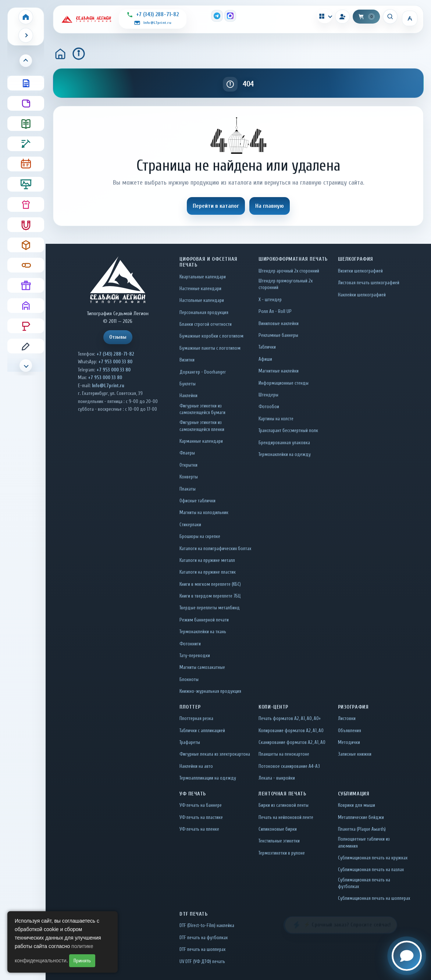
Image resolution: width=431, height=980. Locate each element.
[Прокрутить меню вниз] (26, 366)
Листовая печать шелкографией (369, 283)
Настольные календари (202, 300)
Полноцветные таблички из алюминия (364, 842)
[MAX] (230, 16)
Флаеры (187, 453)
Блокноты (189, 679)
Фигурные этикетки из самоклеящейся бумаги (202, 409)
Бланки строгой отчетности (206, 324)
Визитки (187, 360)
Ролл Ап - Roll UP (275, 311)
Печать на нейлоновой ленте (286, 817)
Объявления (350, 730)
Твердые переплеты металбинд (210, 608)
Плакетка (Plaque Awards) (362, 829)
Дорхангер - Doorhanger (203, 372)
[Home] (26, 17)
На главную (270, 206)
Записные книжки (355, 754)
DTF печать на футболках (204, 938)
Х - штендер (270, 300)
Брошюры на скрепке (200, 536)
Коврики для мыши (357, 805)
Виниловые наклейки (279, 323)
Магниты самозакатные (202, 667)
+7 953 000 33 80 (115, 362)
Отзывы (118, 337)
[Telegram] (217, 16)
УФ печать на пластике (201, 817)
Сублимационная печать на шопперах (374, 898)
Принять (82, 961)
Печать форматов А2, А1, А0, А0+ (290, 718)
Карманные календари (201, 441)
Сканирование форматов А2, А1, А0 (292, 742)
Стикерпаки (190, 525)
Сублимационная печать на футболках (364, 883)
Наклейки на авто (196, 766)
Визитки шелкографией (360, 271)
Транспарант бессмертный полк (288, 430)
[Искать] (390, 17)
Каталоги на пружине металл (207, 560)
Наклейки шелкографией (362, 295)
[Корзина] (366, 17)
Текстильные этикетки (279, 841)
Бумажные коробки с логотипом (211, 336)
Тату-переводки (195, 655)
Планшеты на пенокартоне (284, 754)
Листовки (347, 718)
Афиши (265, 359)
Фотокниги (190, 644)
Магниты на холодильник (204, 512)
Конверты (189, 477)
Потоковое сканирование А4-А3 (289, 766)
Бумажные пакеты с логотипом (210, 348)
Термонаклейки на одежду (285, 454)
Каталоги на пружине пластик (208, 572)
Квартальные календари (203, 277)
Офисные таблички (197, 501)
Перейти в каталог (216, 206)
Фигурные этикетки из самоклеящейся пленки (202, 426)
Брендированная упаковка (284, 443)
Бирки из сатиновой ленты (284, 805)
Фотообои (269, 407)
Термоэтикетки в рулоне (282, 853)
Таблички (267, 347)
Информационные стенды (284, 383)
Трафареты (190, 742)
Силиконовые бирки (278, 829)
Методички (349, 742)
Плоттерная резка (196, 718)
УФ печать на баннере (201, 805)
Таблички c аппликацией (202, 730)
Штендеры (268, 395)
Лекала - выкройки (277, 778)
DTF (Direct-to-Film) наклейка (207, 925)
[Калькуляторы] (325, 16)
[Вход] (342, 17)
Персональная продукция (204, 312)
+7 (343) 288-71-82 (115, 354)
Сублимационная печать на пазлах (371, 869)
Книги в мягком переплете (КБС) (210, 584)
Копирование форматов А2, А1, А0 (291, 730)
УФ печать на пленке (199, 829)
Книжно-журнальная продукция (210, 691)
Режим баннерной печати (204, 620)
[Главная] (60, 54)
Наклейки (188, 395)
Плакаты (188, 489)
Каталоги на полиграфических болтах (215, 548)
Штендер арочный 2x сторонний (289, 271)
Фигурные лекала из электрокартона (215, 754)
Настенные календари (200, 288)
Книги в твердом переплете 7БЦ (210, 596)
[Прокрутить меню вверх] (26, 61)
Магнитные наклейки (279, 371)
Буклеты (188, 384)
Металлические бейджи (361, 817)
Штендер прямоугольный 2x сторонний (286, 284)
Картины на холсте (276, 419)
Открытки (188, 465)
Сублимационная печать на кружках (373, 858)
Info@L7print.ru (108, 386)
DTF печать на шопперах (202, 949)
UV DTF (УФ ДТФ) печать (202, 961)
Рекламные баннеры (278, 335)
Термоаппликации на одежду (208, 778)
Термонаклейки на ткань (203, 632)
